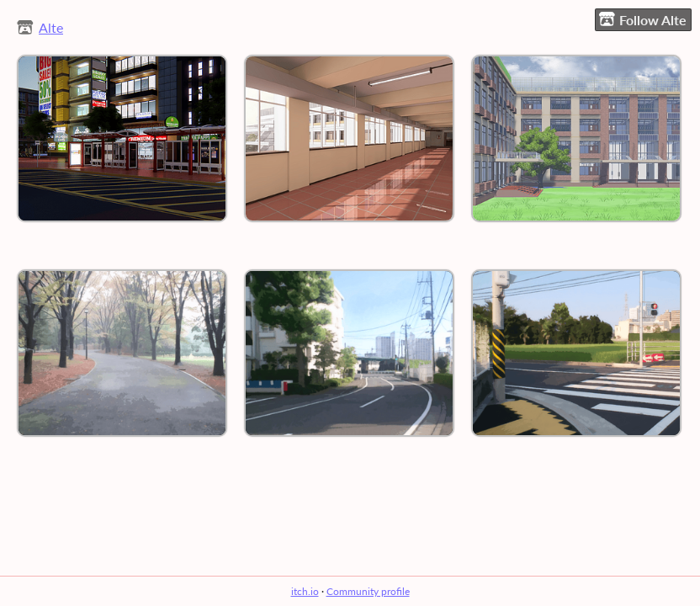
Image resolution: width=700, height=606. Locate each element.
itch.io (305, 591)
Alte (51, 27)
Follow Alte (643, 19)
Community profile (368, 591)
